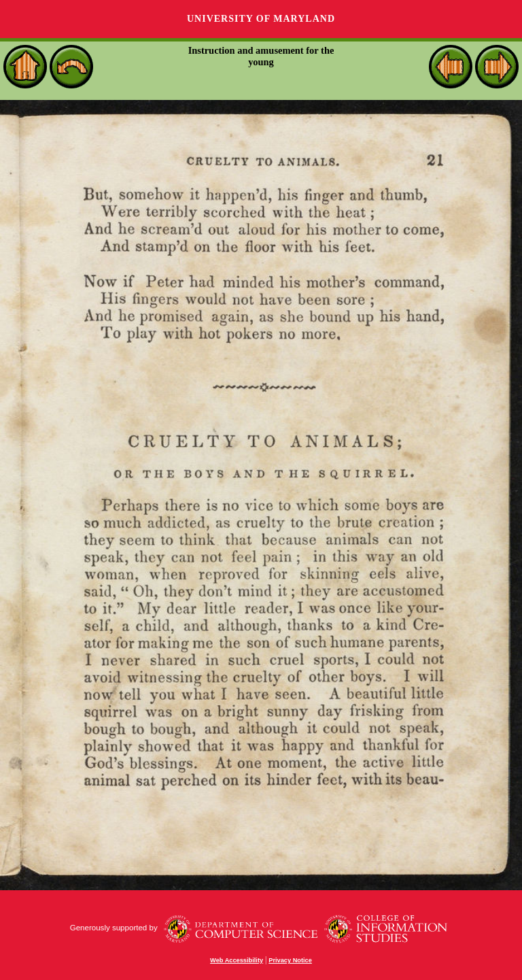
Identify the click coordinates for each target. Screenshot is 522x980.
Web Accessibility (237, 960)
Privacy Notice (290, 960)
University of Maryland (261, 19)
